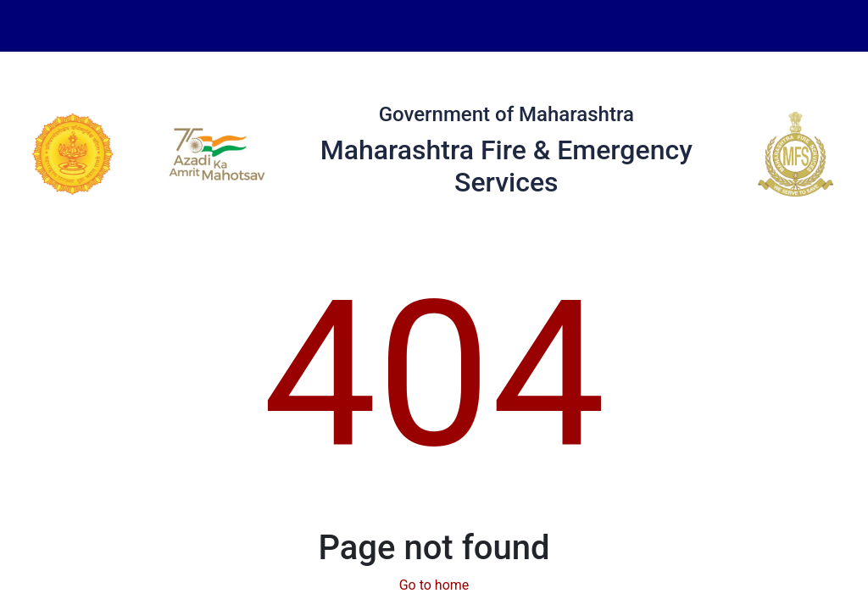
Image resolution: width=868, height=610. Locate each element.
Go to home (434, 585)
